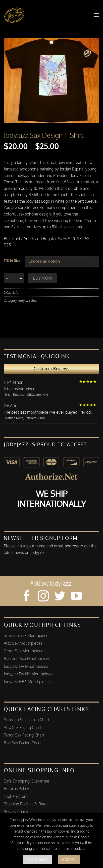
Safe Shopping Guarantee (27, 781)
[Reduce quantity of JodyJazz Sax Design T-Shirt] (7, 278)
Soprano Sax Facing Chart (27, 720)
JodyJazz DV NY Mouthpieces (29, 674)
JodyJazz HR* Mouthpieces (27, 682)
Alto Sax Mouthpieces (23, 643)
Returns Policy (16, 789)
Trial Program (16, 796)
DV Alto (11, 406)
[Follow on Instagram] (43, 597)
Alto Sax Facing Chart (23, 727)
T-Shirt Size (12, 261)
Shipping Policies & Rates (26, 804)
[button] (96, 15)
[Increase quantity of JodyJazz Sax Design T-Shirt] (21, 278)
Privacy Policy (16, 812)
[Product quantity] (14, 278)
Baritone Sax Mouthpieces (27, 659)
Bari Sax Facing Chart (22, 743)
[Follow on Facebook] (27, 597)
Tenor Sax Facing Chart (24, 735)
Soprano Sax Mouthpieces (27, 635)
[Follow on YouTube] (76, 597)
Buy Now (43, 278)
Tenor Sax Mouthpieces (24, 651)
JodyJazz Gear (28, 300)
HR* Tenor (13, 382)
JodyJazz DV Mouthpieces (26, 666)
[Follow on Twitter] (60, 597)
